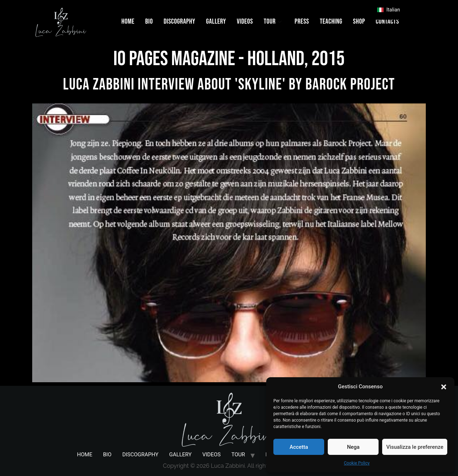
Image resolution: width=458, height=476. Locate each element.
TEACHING (331, 21)
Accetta (299, 447)
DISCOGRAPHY (179, 21)
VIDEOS (245, 21)
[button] (444, 387)
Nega (353, 447)
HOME (128, 21)
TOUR (273, 21)
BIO (149, 21)
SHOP (359, 21)
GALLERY (216, 21)
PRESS (302, 21)
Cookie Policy (357, 463)
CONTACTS (387, 21)
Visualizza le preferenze (415, 447)
